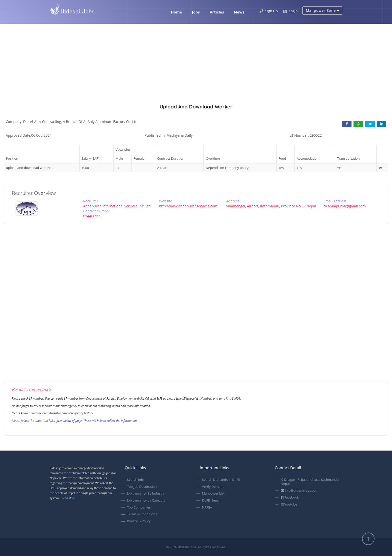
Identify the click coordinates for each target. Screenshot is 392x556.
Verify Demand (213, 487)
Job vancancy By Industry (146, 494)
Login (290, 11)
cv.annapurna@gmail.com (345, 206)
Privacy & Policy (139, 521)
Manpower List (213, 494)
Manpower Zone (322, 10)
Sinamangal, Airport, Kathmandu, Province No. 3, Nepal (271, 206)
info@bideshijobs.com (299, 491)
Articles (217, 12)
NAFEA (207, 508)
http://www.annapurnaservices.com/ (189, 206)
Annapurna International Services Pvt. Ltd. (117, 206)
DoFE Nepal (211, 501)
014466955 (92, 216)
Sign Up (268, 11)
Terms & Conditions (142, 514)
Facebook (290, 498)
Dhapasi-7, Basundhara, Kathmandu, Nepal (310, 482)
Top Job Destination (142, 487)
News (239, 12)
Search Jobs (136, 480)
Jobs (196, 12)
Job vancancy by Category (146, 501)
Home (176, 12)
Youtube (289, 505)
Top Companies (139, 508)
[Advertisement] (196, 74)
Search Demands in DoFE (221, 480)
